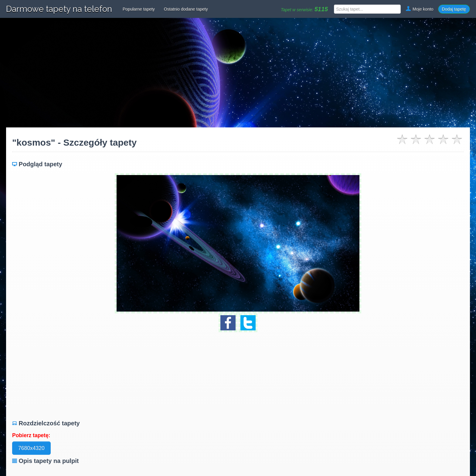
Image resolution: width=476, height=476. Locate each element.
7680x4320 (31, 448)
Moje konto (419, 9)
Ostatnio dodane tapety (186, 9)
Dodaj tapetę (454, 9)
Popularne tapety (139, 9)
